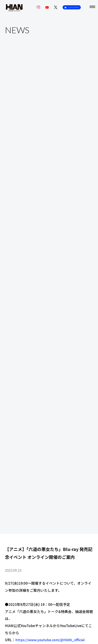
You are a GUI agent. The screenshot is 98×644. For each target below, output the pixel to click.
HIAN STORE (71, 7)
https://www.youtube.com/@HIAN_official (51, 640)
